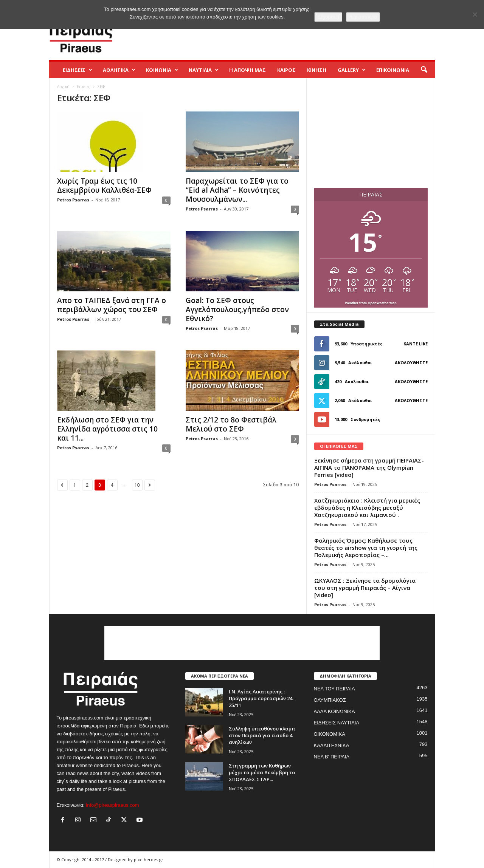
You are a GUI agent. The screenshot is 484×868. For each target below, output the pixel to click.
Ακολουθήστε (411, 363)
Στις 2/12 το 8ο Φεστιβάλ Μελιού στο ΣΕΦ (231, 424)
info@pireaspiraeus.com (112, 805)
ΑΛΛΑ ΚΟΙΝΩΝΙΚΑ (334, 711)
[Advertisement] (298, 36)
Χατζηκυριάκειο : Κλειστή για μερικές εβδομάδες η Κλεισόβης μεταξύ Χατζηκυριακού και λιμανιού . (367, 507)
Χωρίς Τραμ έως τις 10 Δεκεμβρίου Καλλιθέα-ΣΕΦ (104, 186)
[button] (424, 70)
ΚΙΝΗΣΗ (317, 70)
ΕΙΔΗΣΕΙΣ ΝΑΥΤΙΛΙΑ (337, 723)
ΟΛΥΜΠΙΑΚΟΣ (330, 700)
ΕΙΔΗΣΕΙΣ (78, 70)
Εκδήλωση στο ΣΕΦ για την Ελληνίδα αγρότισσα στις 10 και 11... (107, 429)
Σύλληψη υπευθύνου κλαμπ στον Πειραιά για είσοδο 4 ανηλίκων (262, 735)
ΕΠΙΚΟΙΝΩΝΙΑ (393, 70)
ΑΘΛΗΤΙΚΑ (119, 70)
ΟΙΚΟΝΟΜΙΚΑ (330, 734)
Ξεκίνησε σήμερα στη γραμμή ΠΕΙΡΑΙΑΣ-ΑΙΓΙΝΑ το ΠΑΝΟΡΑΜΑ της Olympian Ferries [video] (369, 467)
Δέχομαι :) (328, 17)
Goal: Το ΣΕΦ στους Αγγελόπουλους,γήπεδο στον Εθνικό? (237, 309)
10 (137, 485)
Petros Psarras (73, 200)
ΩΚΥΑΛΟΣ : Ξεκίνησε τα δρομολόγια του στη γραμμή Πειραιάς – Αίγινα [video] (365, 588)
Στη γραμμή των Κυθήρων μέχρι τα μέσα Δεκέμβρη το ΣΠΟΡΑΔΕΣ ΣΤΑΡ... (262, 772)
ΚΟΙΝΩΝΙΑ (162, 70)
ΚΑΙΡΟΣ (286, 70)
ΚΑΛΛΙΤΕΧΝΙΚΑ (332, 745)
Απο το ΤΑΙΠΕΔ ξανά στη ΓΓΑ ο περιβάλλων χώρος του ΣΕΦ (112, 305)
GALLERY (352, 70)
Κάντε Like (416, 344)
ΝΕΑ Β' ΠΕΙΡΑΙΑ (332, 757)
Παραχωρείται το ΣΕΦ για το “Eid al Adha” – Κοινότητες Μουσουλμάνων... (237, 190)
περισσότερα (363, 17)
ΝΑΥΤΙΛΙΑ (204, 70)
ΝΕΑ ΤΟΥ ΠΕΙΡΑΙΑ (334, 689)
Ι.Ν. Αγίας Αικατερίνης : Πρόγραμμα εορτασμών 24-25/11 (261, 698)
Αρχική (63, 87)
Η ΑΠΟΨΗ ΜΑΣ (247, 70)
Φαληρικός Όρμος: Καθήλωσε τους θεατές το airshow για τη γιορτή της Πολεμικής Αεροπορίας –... (366, 548)
